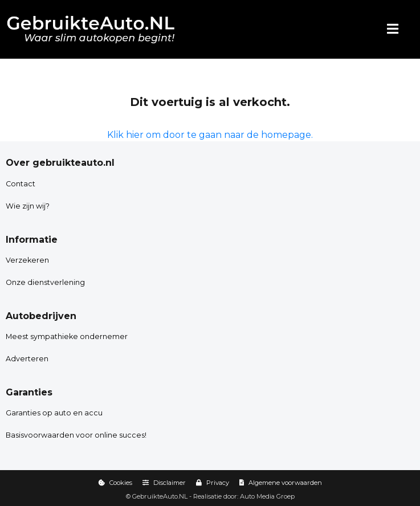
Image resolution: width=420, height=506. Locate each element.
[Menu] (393, 29)
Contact (21, 184)
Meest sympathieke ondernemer (67, 336)
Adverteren (27, 359)
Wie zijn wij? (28, 206)
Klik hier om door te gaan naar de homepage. (210, 135)
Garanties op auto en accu (54, 413)
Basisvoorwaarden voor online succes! (76, 435)
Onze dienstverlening (45, 282)
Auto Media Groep (267, 496)
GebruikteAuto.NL (160, 496)
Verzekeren (27, 260)
